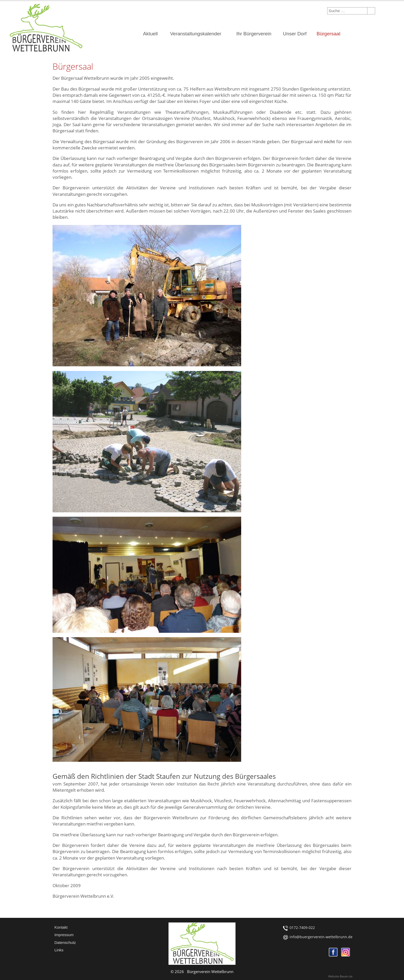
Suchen (370, 11)
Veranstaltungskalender (196, 34)
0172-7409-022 (302, 928)
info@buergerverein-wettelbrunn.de (321, 937)
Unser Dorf (295, 34)
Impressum (64, 935)
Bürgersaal (329, 34)
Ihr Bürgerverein (254, 34)
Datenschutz (65, 942)
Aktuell (150, 34)
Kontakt (61, 927)
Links (59, 950)
